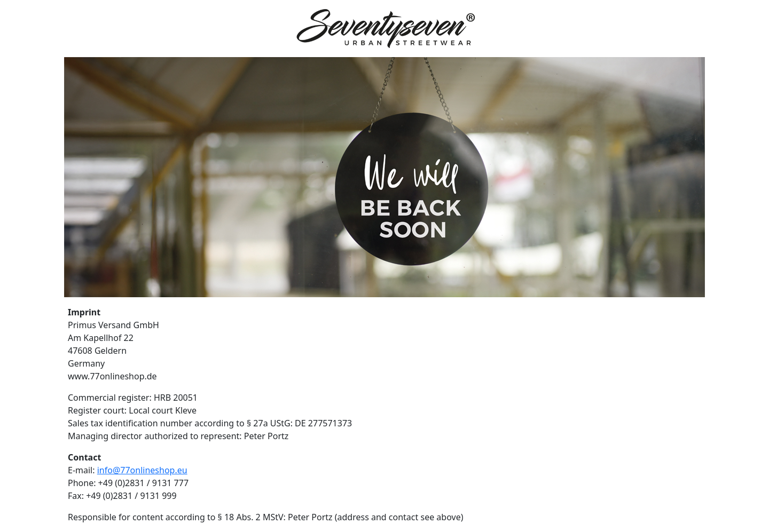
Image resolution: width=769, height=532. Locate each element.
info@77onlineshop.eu (142, 470)
